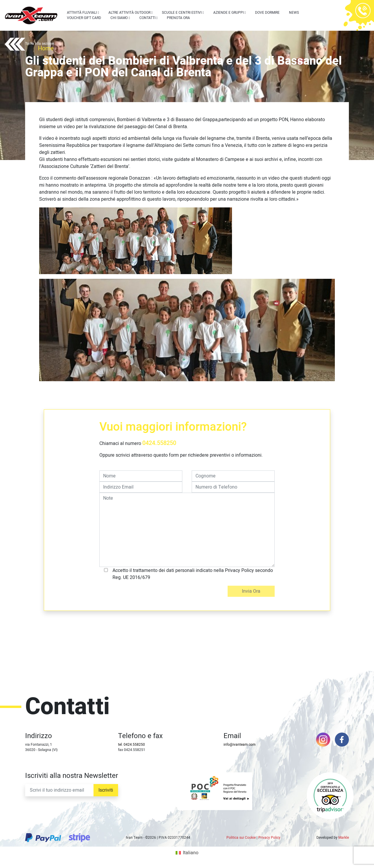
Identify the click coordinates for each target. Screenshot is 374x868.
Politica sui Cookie (241, 838)
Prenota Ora (178, 18)
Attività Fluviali (82, 13)
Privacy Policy (269, 838)
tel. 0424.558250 (131, 745)
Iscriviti (106, 790)
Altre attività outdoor (129, 13)
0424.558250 (159, 443)
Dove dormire (267, 13)
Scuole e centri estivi (182, 13)
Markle (344, 838)
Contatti (147, 18)
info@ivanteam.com (240, 745)
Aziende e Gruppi (228, 13)
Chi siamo (119, 18)
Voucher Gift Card (84, 18)
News (294, 13)
